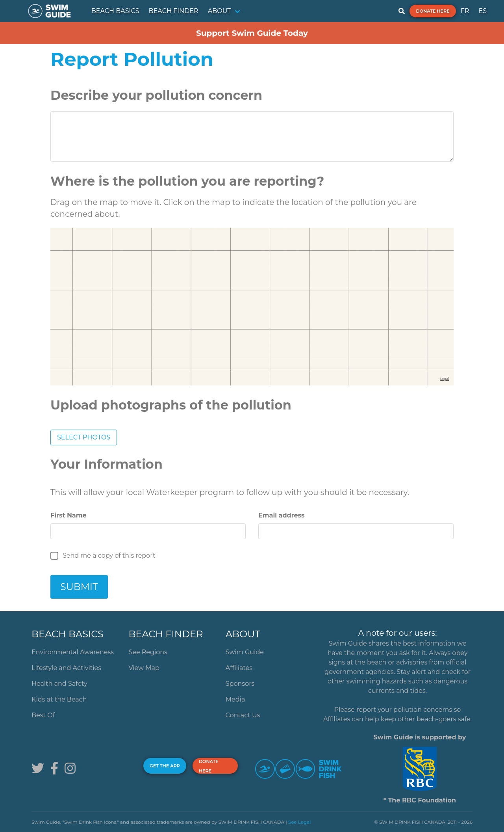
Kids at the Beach (59, 699)
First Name (69, 515)
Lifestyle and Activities (66, 668)
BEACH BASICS (115, 11)
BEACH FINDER (174, 11)
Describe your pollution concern (156, 95)
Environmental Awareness (73, 652)
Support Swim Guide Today (252, 33)
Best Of (43, 715)
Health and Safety (59, 684)
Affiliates (239, 668)
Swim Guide (245, 652)
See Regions (148, 652)
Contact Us (243, 715)
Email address (281, 515)
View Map (144, 668)
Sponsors (240, 684)
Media (235, 699)
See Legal (300, 822)
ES (483, 11)
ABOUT (220, 11)
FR (465, 11)
